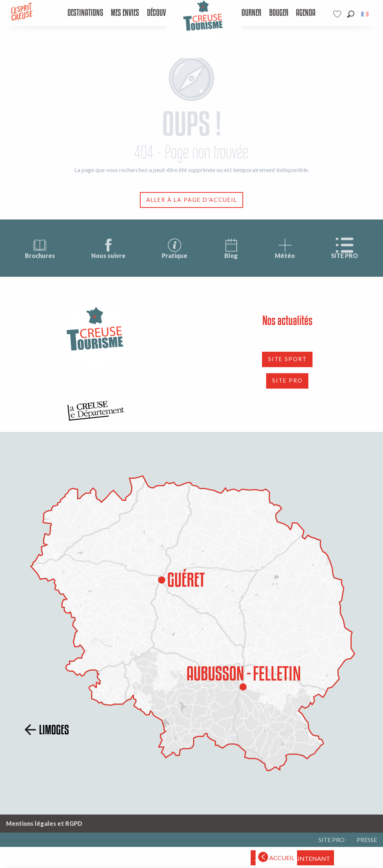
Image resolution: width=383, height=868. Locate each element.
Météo (285, 248)
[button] (351, 14)
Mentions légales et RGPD (44, 823)
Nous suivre (108, 248)
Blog (231, 248)
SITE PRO (345, 248)
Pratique (175, 248)
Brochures (40, 248)
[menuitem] (85, 13)
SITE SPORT (287, 359)
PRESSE (367, 840)
